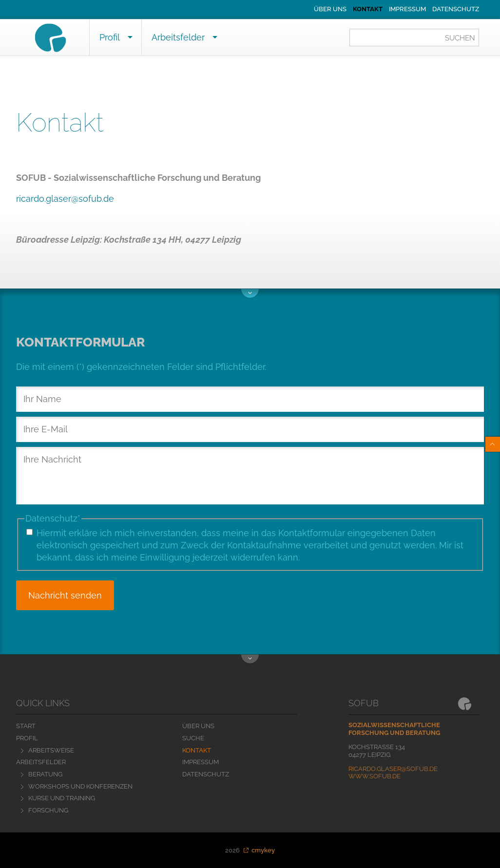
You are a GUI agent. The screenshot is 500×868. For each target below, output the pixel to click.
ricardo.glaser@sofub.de (65, 199)
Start (26, 726)
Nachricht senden (65, 595)
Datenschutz (456, 9)
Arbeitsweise (51, 750)
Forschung (48, 810)
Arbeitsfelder (178, 37)
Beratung (45, 774)
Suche (193, 738)
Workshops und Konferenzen (80, 786)
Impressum (407, 9)
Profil (110, 37)
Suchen (460, 38)
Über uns (330, 9)
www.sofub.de (375, 776)
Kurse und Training (62, 798)
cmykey (263, 850)
